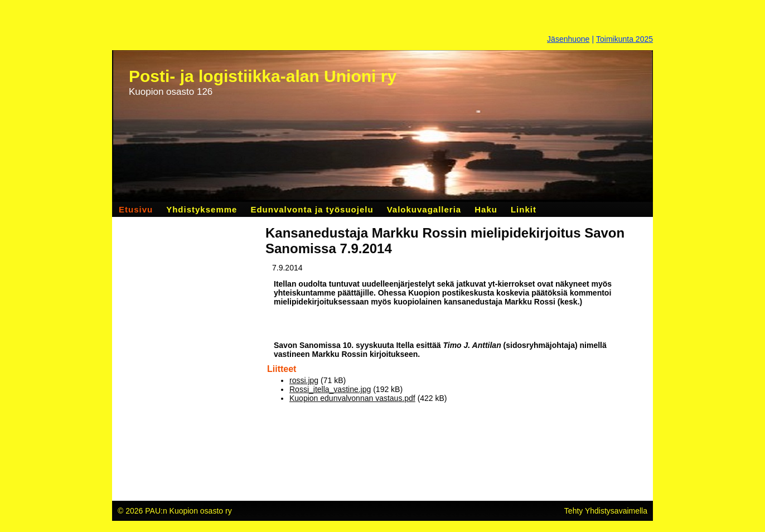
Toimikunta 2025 (624, 39)
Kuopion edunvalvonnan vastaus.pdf (352, 398)
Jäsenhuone (568, 39)
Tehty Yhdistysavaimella (606, 511)
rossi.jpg (304, 380)
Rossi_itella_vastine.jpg (330, 389)
